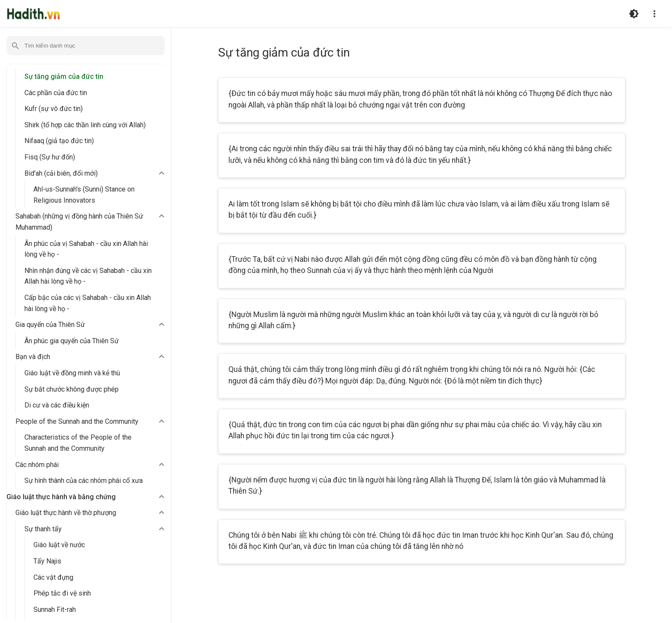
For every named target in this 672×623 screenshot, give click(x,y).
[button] (96, 174)
